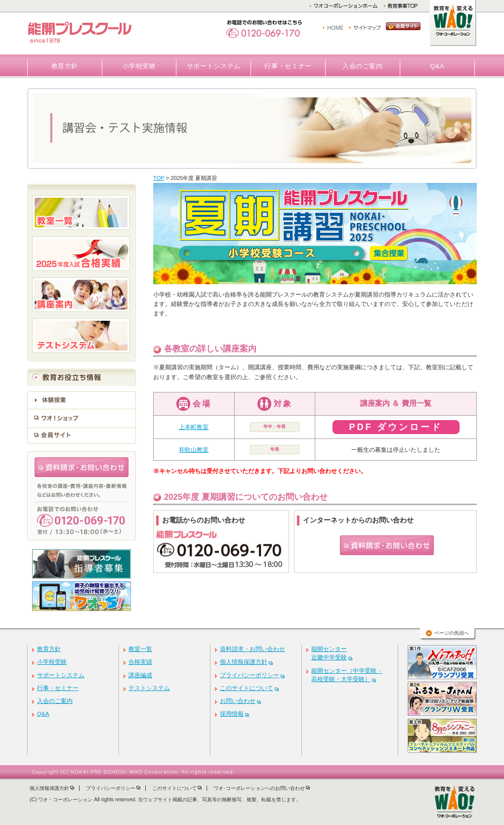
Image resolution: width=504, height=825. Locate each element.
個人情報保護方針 (244, 662)
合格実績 (140, 662)
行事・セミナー (288, 66)
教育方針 (65, 66)
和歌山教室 (194, 450)
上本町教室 (194, 427)
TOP (159, 178)
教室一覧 (140, 649)
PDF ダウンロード (396, 427)
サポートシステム (214, 66)
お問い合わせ (238, 701)
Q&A (437, 66)
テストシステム (149, 688)
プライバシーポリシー (250, 675)
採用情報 (232, 714)
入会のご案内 (363, 66)
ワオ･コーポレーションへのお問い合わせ (259, 788)
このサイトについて (247, 688)
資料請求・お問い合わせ (252, 649)
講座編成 (140, 675)
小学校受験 (139, 66)
